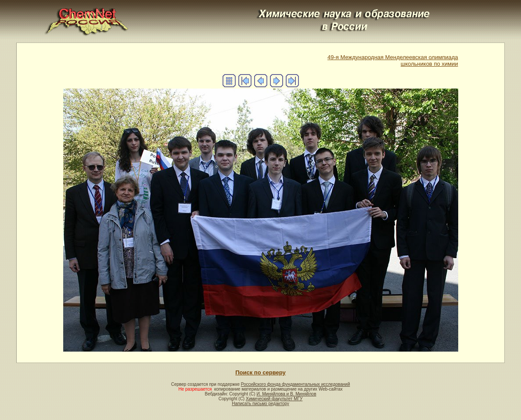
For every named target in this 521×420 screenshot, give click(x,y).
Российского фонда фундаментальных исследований (295, 384)
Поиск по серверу (260, 372)
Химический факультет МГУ (274, 399)
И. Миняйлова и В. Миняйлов (286, 394)
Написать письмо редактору (260, 404)
